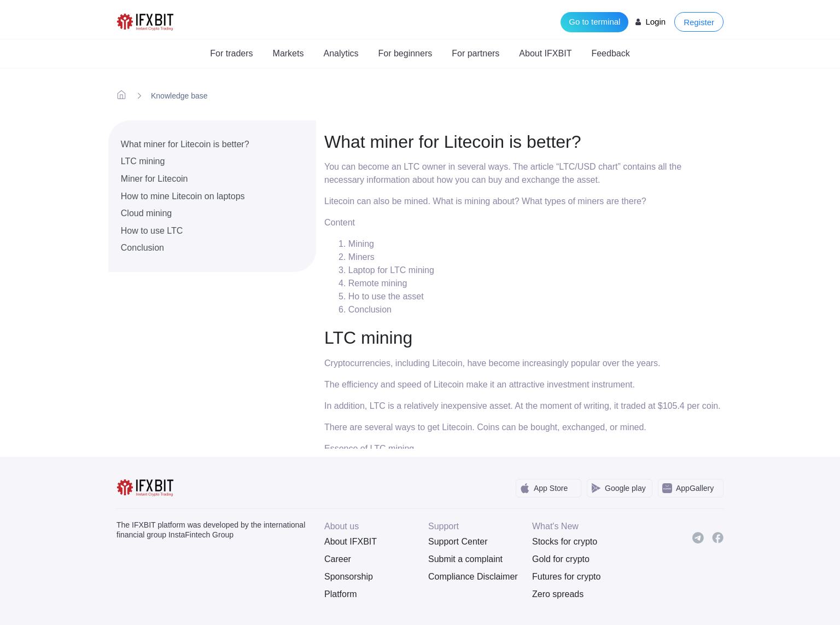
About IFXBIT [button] (545, 53)
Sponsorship (349, 577)
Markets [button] (288, 53)
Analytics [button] (341, 53)
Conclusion (142, 248)
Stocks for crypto (565, 542)
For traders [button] (231, 53)
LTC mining (143, 161)
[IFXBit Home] (146, 21)
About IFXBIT (351, 542)
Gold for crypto (561, 559)
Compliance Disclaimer (472, 577)
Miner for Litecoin (154, 179)
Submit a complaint (465, 559)
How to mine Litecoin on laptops (183, 196)
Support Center (458, 542)
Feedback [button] (610, 53)
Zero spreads (558, 594)
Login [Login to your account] (655, 22)
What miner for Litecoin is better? (185, 144)
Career (338, 559)
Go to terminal (594, 22)
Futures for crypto (566, 577)
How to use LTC (152, 231)
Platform (341, 594)
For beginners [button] (406, 53)
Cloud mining (146, 213)
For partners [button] (476, 53)
